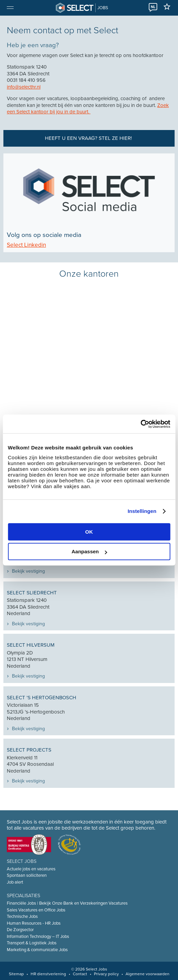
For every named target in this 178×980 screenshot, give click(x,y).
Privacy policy (106, 974)
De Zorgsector (20, 930)
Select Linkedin (26, 245)
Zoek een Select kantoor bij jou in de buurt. (88, 109)
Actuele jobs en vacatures (31, 869)
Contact (80, 974)
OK (89, 532)
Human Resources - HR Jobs (34, 923)
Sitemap (16, 974)
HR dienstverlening (48, 974)
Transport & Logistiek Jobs (32, 943)
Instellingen (142, 511)
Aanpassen (89, 551)
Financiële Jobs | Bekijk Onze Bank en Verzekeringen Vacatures (67, 903)
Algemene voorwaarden (148, 974)
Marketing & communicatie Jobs (37, 950)
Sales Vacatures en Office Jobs (36, 910)
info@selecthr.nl (24, 87)
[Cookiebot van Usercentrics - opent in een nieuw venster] (140, 424)
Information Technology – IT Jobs (38, 937)
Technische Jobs (22, 917)
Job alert (15, 882)
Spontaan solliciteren (27, 875)
